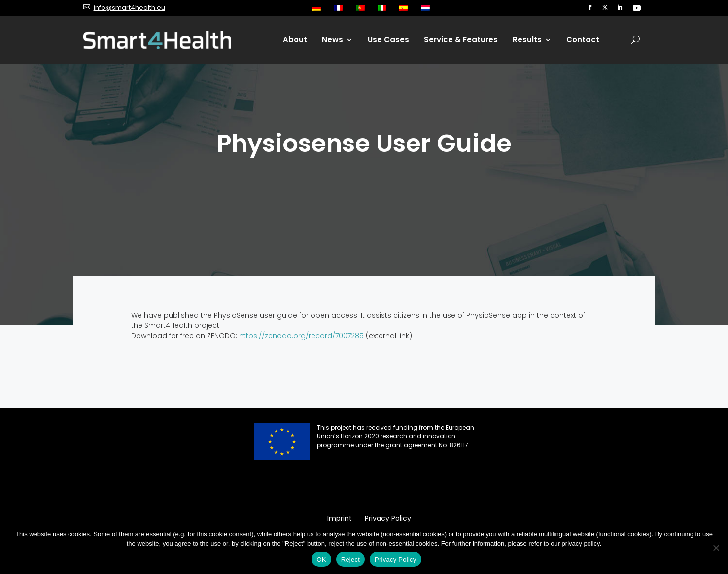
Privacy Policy (395, 559)
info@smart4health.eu (129, 8)
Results (527, 40)
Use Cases (388, 40)
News (332, 40)
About (295, 40)
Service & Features (461, 40)
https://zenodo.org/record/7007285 (301, 336)
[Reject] (716, 548)
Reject (350, 559)
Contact (583, 40)
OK (321, 559)
